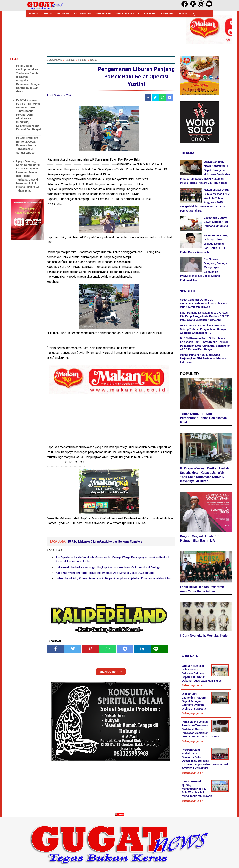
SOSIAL (183, 14)
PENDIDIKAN (103, 14)
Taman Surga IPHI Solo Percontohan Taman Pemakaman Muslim (203, 419)
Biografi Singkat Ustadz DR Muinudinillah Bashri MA (199, 539)
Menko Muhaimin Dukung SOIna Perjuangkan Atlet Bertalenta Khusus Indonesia (203, 359)
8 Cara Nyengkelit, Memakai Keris (204, 636)
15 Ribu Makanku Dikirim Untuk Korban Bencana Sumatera (105, 543)
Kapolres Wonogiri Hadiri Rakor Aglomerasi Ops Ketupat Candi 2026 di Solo (105, 575)
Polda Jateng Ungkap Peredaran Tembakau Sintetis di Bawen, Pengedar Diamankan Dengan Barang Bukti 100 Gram (201, 730)
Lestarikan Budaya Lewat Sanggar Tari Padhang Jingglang (216, 222)
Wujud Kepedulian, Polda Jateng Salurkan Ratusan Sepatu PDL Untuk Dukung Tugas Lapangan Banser (202, 674)
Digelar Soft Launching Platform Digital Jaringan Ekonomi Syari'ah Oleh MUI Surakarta (194, 702)
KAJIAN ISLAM (82, 14)
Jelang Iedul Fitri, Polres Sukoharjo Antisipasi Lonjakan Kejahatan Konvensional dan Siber (114, 580)
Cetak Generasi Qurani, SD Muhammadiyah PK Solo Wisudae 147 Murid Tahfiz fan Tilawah (204, 303)
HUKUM (48, 14)
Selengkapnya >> (193, 686)
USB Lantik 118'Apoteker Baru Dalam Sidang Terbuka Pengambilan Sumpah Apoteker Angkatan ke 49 (204, 329)
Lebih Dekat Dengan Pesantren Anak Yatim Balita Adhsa (202, 590)
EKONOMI (63, 14)
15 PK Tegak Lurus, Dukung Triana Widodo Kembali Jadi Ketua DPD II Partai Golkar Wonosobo (204, 244)
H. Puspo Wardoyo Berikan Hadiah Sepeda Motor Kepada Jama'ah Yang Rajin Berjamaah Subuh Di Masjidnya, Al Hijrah (205, 475)
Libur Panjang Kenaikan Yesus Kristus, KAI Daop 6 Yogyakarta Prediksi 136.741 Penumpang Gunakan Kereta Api (205, 316)
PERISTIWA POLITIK (128, 14)
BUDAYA (34, 14)
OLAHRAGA (167, 14)
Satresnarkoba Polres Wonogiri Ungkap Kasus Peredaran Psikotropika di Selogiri (108, 569)
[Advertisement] (119, 842)
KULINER (150, 14)
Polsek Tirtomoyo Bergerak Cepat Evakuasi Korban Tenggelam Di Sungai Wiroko (27, 145)
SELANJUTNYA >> (111, 673)
